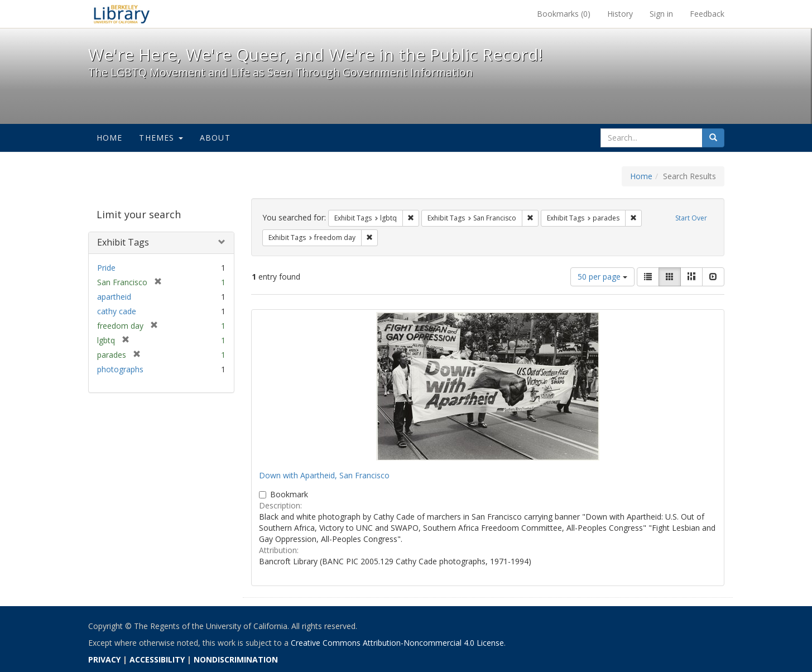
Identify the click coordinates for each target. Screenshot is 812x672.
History (620, 14)
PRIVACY (104, 659)
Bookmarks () (564, 14)
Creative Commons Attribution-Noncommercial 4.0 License (397, 643)
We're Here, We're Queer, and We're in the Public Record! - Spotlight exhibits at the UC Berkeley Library (122, 14)
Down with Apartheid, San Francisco (324, 475)
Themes (161, 138)
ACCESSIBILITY (157, 659)
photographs (120, 369)
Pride (106, 268)
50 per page (602, 277)
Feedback (707, 14)
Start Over (691, 218)
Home (110, 138)
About (215, 138)
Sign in (661, 14)
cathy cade (117, 311)
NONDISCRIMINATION (236, 659)
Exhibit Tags (123, 242)
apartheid (114, 297)
